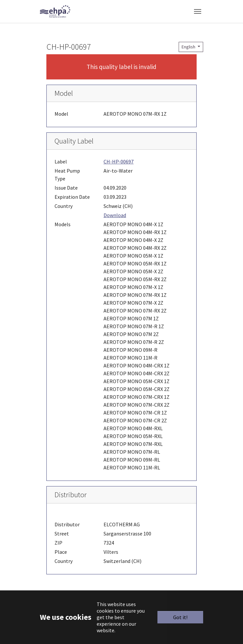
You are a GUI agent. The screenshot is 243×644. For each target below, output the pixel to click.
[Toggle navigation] (198, 11)
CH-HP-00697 (119, 161)
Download (115, 215)
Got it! (180, 617)
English (189, 47)
